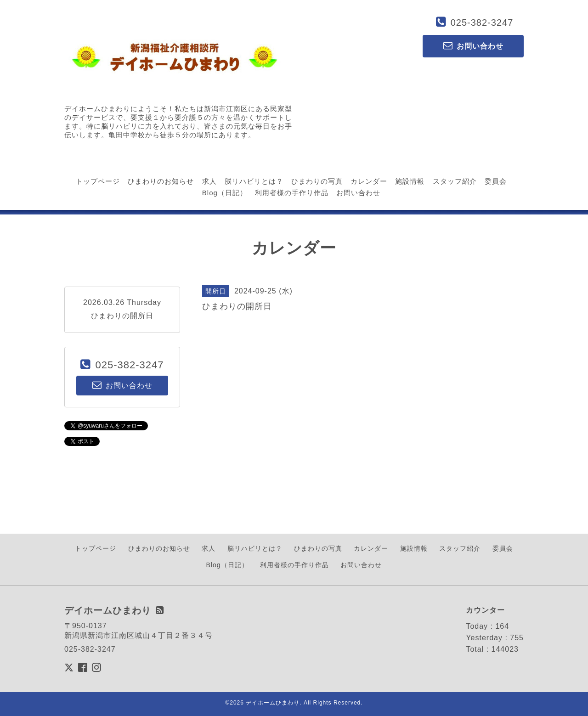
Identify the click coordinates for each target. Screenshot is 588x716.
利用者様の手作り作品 (292, 193)
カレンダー (369, 181)
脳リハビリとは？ (254, 181)
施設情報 (410, 181)
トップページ (98, 181)
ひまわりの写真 (317, 181)
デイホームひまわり (273, 703)
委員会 (496, 181)
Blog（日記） (225, 193)
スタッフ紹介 (455, 181)
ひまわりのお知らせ (161, 181)
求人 (209, 181)
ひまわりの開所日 (122, 316)
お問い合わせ (358, 193)
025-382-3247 (482, 23)
